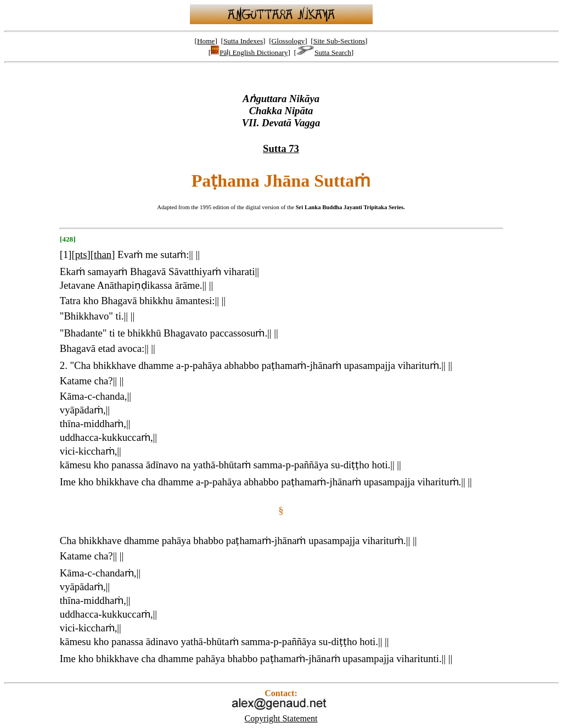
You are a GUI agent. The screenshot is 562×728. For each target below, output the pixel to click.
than (103, 254)
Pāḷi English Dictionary (249, 52)
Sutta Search (324, 52)
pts (81, 254)
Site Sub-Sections (339, 41)
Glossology (288, 41)
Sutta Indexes (243, 41)
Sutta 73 (281, 149)
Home (206, 41)
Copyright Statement (281, 718)
